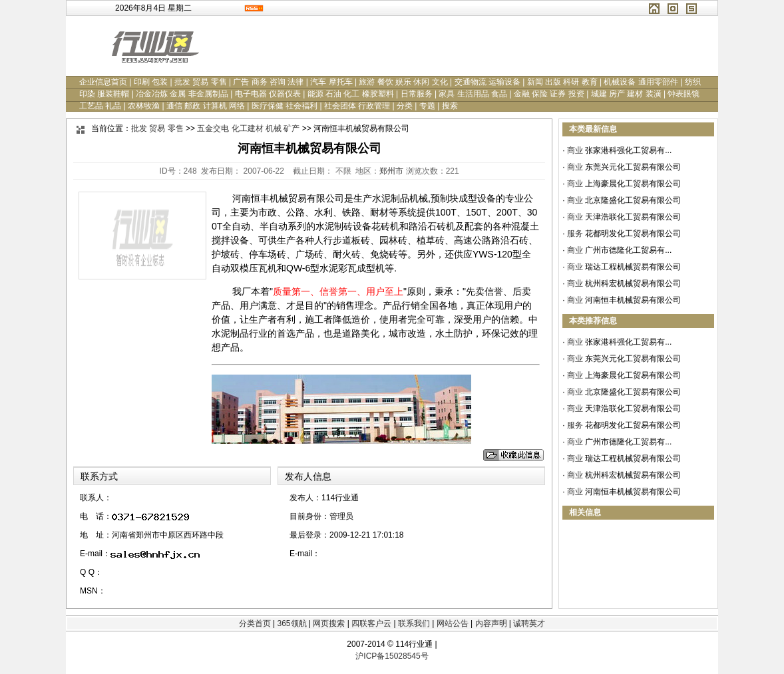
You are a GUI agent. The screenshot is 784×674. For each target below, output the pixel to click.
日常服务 (417, 94)
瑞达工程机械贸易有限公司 (633, 267)
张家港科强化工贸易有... (628, 150)
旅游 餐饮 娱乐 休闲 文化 (403, 82)
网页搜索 (329, 623)
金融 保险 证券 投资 (549, 94)
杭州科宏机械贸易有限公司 (633, 283)
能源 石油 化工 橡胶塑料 (351, 94)
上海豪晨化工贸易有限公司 (633, 184)
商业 (575, 150)
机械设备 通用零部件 (641, 82)
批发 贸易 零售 (201, 82)
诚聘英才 (529, 623)
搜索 (450, 106)
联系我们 (414, 623)
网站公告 (453, 623)
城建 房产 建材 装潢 (626, 94)
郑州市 (391, 171)
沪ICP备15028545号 (392, 656)
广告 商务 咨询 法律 (268, 82)
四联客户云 (371, 623)
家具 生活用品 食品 (473, 94)
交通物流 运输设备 (488, 82)
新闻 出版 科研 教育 (562, 82)
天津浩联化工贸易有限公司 (633, 217)
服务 (575, 234)
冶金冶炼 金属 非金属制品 (182, 94)
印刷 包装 (151, 82)
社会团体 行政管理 (357, 106)
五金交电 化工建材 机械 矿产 (248, 128)
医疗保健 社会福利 (285, 106)
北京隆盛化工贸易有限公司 (633, 200)
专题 (427, 106)
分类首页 (255, 623)
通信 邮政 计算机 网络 (206, 106)
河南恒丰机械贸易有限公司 (633, 300)
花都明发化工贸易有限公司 (633, 234)
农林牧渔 (144, 106)
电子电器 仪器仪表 (268, 94)
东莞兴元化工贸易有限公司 (633, 167)
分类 (405, 106)
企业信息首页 (103, 82)
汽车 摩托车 (331, 82)
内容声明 (491, 623)
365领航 (292, 623)
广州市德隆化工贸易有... (628, 250)
